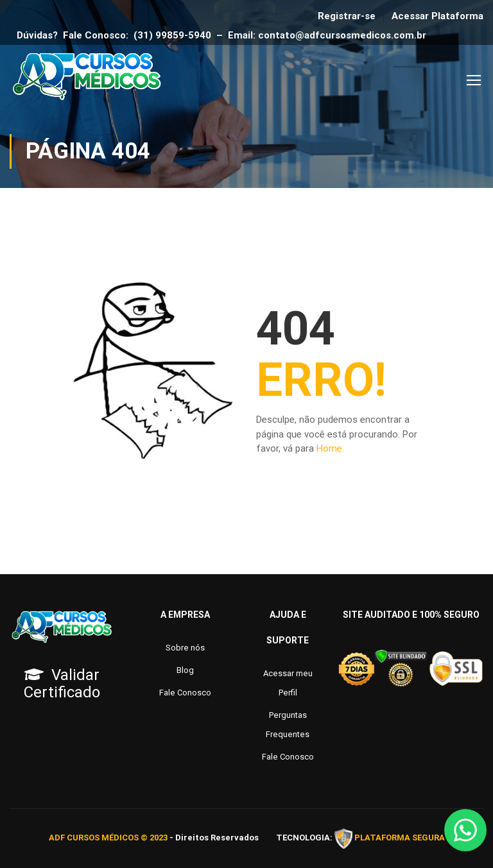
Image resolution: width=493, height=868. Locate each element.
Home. (330, 448)
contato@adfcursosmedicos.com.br (345, 35)
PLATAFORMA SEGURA (400, 838)
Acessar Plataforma (437, 16)
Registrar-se (347, 16)
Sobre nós (185, 648)
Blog (185, 670)
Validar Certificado (62, 684)
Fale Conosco (185, 693)
